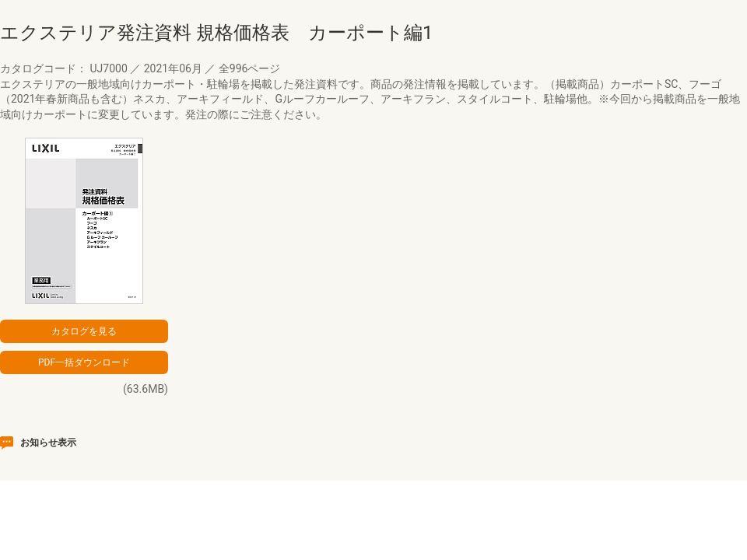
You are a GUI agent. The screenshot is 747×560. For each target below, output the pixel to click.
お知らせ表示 (48, 443)
